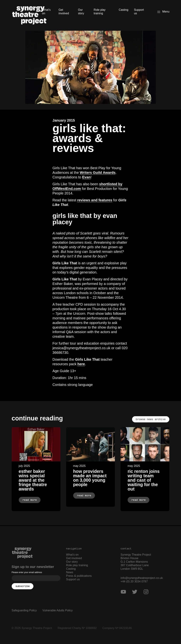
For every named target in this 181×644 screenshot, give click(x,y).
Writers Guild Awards (98, 173)
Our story (81, 12)
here (81, 364)
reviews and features (95, 200)
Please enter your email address (27, 572)
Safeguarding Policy (24, 610)
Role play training (100, 12)
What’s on (46, 12)
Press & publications (79, 576)
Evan (86, 177)
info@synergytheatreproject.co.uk (142, 578)
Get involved (64, 12)
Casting (124, 10)
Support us (139, 12)
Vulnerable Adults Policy (58, 610)
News (70, 572)
